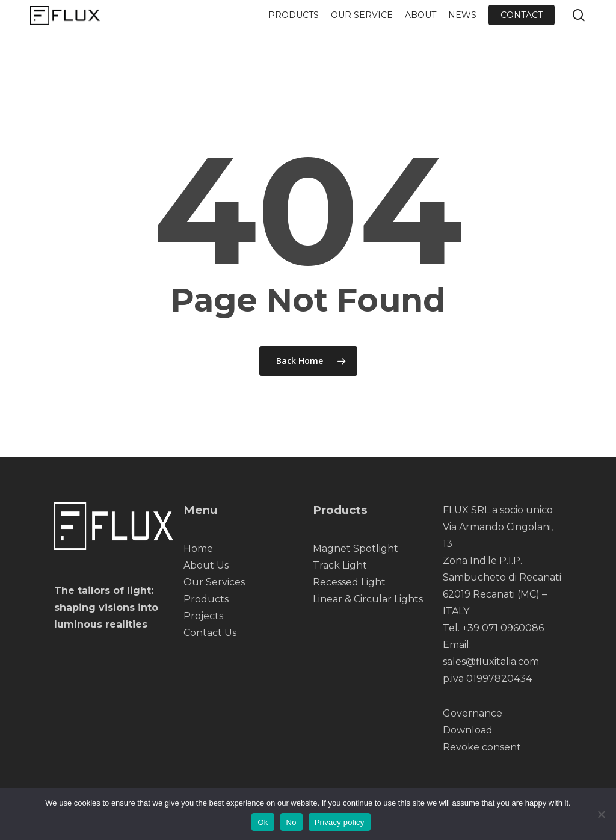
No (291, 822)
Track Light (340, 565)
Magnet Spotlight (356, 548)
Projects (203, 616)
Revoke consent (482, 747)
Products (206, 599)
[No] (601, 814)
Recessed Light (349, 582)
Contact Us (210, 633)
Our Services (214, 582)
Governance (473, 713)
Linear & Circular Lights (368, 599)
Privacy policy (340, 822)
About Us (206, 565)
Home (198, 548)
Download (468, 730)
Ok (263, 822)
